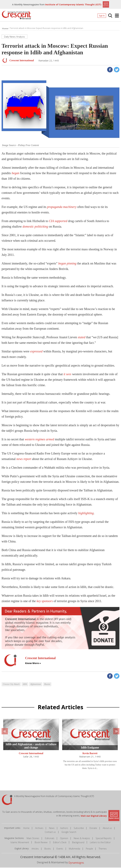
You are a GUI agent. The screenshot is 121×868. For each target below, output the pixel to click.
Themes (103, 849)
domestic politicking (35, 227)
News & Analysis (82, 839)
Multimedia (75, 849)
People (89, 849)
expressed (36, 352)
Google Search (69, 833)
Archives (39, 829)
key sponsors (45, 602)
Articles (35, 849)
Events (60, 849)
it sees (67, 375)
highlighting (86, 514)
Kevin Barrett (90, 754)
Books (48, 849)
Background (78, 843)
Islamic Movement (20, 843)
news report (24, 460)
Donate (93, 829)
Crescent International (31, 754)
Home (26, 829)
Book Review (41, 843)
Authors (64, 829)
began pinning (67, 264)
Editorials (50, 839)
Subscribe (79, 829)
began (16, 174)
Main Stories (33, 839)
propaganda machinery (62, 207)
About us (107, 829)
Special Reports (104, 839)
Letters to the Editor (100, 843)
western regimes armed (39, 440)
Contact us (50, 833)
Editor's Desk (60, 843)
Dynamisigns (76, 863)
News (52, 829)
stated (82, 338)
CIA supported (58, 222)
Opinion (64, 839)
